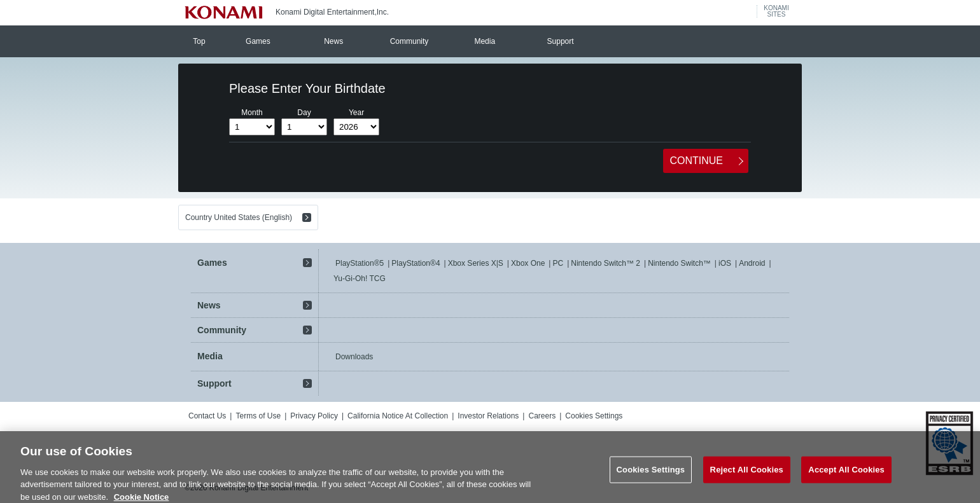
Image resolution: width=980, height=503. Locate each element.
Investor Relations (488, 416)
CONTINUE (696, 161)
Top (199, 41)
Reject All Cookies (747, 478)
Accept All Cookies (846, 478)
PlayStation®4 (416, 263)
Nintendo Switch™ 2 (605, 263)
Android (752, 263)
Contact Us (207, 416)
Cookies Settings (594, 416)
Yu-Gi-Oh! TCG (360, 279)
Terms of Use (258, 416)
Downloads (354, 357)
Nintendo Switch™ (679, 263)
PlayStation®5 (360, 263)
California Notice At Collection (398, 416)
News (333, 41)
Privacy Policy (314, 416)
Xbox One (528, 263)
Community (409, 41)
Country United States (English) (239, 217)
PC (558, 263)
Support (561, 41)
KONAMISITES (776, 11)
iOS (725, 263)
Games (258, 41)
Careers (542, 416)
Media (485, 41)
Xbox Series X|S (476, 263)
